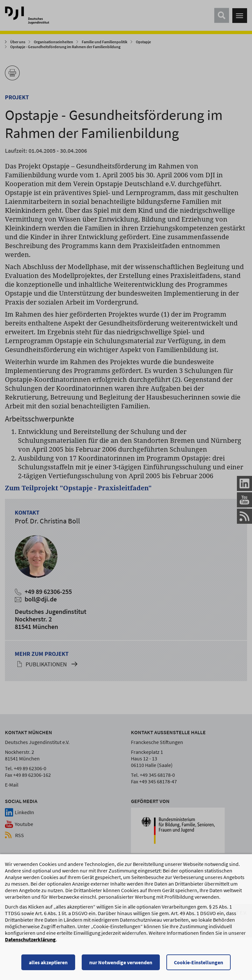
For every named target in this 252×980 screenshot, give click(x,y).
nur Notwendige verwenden (121, 965)
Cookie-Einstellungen (199, 965)
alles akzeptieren (48, 965)
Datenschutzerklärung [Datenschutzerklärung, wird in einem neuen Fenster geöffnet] (30, 942)
